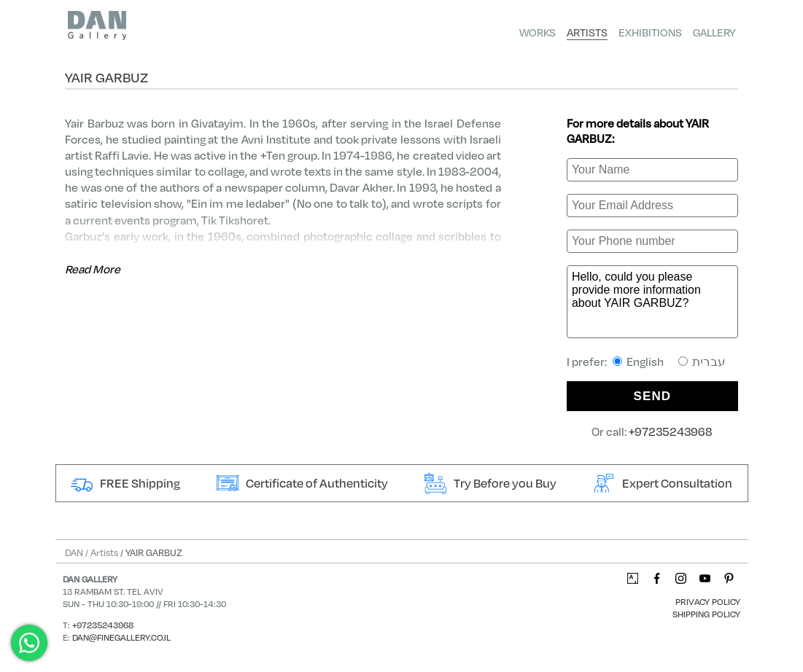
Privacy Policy (708, 601)
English (638, 361)
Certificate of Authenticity (302, 483)
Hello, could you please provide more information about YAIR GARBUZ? (652, 302)
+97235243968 (671, 431)
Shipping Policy (706, 614)
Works (538, 32)
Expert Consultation (663, 483)
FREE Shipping (125, 483)
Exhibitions (650, 32)
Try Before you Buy (490, 483)
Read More (93, 269)
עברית (702, 361)
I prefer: (646, 361)
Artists (587, 32)
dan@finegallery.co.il (121, 637)
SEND (653, 396)
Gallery (714, 32)
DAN (74, 552)
